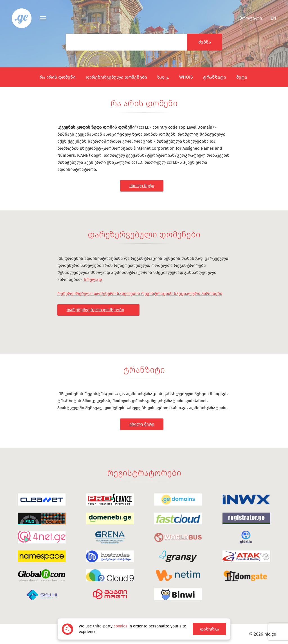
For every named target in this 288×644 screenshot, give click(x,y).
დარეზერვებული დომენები (116, 77)
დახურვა (210, 629)
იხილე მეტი (142, 186)
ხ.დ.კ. (163, 77)
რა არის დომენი (58, 77)
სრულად (92, 279)
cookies (121, 626)
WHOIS (186, 77)
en (273, 18)
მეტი (242, 77)
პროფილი (247, 18)
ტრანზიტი (215, 77)
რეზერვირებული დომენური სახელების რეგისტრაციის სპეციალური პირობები (140, 293)
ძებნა (205, 42)
